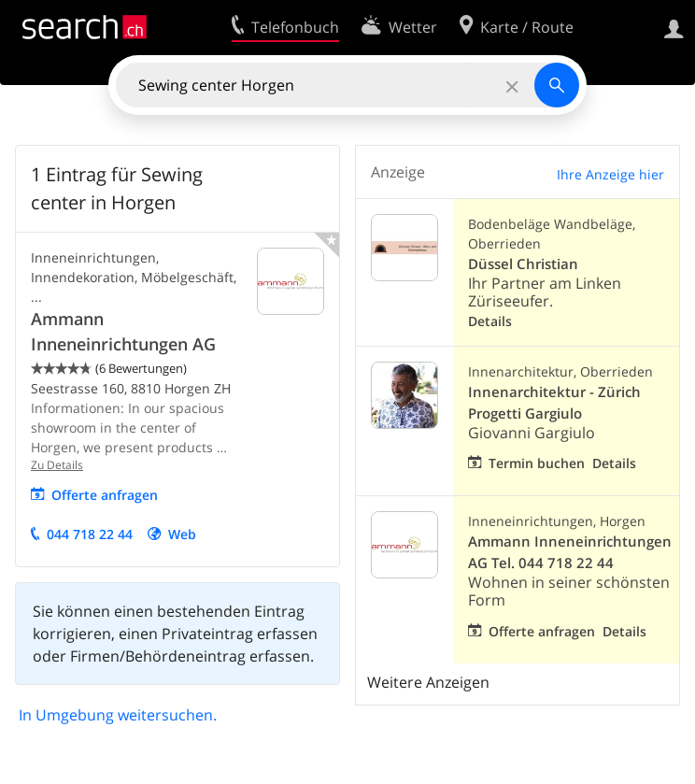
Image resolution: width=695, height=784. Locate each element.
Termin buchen (537, 463)
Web (182, 534)
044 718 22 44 (90, 534)
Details (490, 321)
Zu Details (57, 465)
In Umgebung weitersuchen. (118, 715)
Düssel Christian (523, 264)
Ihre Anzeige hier (610, 174)
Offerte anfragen (105, 495)
